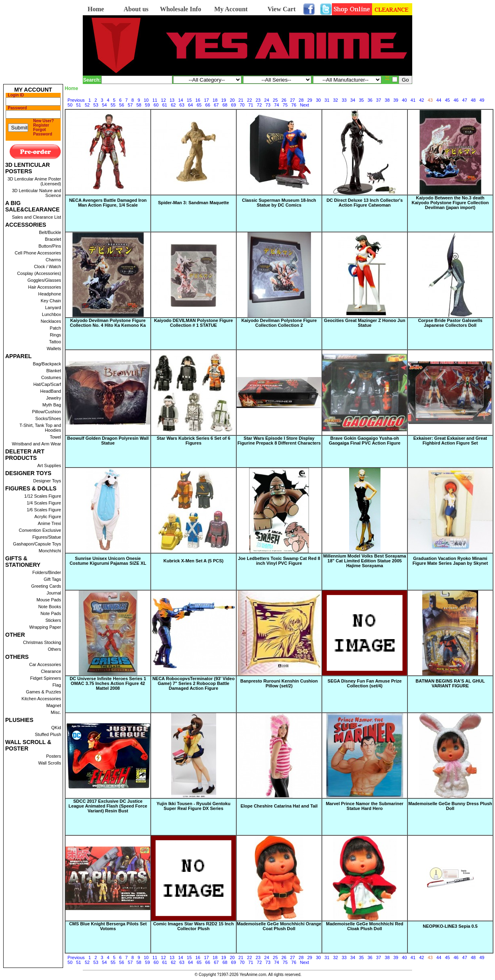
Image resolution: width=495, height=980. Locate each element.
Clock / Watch (48, 267)
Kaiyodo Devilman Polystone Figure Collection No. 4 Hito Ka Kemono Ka (108, 323)
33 (344, 100)
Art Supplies (49, 465)
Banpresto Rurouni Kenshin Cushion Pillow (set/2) (279, 683)
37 (378, 100)
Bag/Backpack (47, 364)
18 (215, 100)
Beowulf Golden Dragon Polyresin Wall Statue (108, 441)
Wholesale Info (181, 9)
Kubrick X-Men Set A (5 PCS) (194, 561)
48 (473, 100)
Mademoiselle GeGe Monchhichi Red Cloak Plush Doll (365, 926)
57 (130, 105)
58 (139, 105)
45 (447, 100)
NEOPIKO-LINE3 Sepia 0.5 (450, 926)
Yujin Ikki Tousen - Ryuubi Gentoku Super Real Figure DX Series (194, 806)
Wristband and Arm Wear (37, 444)
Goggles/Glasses (44, 280)
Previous (76, 100)
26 (284, 100)
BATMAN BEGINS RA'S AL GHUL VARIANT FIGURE (450, 683)
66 (208, 105)
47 (464, 100)
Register (41, 125)
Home (96, 9)
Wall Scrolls (50, 763)
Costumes (51, 377)
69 (233, 105)
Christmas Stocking (42, 642)
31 (327, 100)
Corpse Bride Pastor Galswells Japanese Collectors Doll (450, 323)
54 (104, 105)
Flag (57, 685)
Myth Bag (52, 405)
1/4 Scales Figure (44, 503)
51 (78, 105)
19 (224, 100)
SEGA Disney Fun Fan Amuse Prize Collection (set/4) (364, 683)
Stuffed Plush (48, 734)
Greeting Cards (46, 586)
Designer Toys (47, 481)
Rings (55, 335)
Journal (54, 593)
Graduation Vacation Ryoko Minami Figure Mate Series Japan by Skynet (450, 561)
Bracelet (53, 239)
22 (250, 100)
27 (292, 100)
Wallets (54, 349)
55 (113, 105)
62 (173, 105)
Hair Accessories (45, 287)
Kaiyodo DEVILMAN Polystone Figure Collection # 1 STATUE (193, 323)
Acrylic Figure (48, 517)
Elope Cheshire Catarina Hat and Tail (279, 806)
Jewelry (54, 398)
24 (267, 100)
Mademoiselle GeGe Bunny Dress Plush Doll (450, 806)
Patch (55, 328)
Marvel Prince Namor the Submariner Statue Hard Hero (365, 806)
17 (207, 100)
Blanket (54, 371)
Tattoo (55, 342)
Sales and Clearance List (37, 217)
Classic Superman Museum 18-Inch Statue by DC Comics (279, 203)
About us (136, 9)
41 (413, 100)
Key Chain (51, 301)
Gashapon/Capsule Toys (37, 544)
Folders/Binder (47, 572)
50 (70, 105)
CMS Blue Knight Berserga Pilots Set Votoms (108, 926)
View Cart (282, 9)
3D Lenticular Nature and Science (37, 193)
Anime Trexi (49, 523)
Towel (55, 437)
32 (335, 100)
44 (439, 100)
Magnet (54, 705)
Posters (54, 756)
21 (241, 100)
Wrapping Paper (45, 627)
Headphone (50, 294)
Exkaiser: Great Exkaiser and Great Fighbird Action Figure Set (450, 441)
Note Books (50, 607)
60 (156, 105)
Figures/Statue (47, 537)
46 (456, 100)
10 (146, 100)
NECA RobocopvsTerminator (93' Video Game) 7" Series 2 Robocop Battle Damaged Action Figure (193, 683)
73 (268, 105)
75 (285, 105)
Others (54, 649)
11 (155, 100)
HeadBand (51, 391)
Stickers (53, 620)
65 (199, 105)
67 (216, 105)
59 (147, 105)
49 (482, 100)
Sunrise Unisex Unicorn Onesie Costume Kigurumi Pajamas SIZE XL (108, 561)
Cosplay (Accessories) (39, 273)
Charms (53, 260)
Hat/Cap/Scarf (47, 384)
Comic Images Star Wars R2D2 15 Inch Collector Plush (193, 926)
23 (258, 100)
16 (198, 100)
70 (242, 105)
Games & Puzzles (44, 692)
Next (304, 105)
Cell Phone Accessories (38, 253)
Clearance (51, 671)
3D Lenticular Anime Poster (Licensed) (34, 181)
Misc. (56, 712)
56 (122, 105)
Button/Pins (50, 246)
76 (294, 105)
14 (180, 100)
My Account (231, 9)
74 (276, 105)
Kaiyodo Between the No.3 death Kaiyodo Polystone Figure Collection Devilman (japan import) (450, 203)
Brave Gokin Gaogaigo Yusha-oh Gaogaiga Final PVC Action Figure (364, 441)
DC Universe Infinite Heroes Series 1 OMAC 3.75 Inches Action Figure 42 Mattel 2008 (108, 683)
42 (421, 100)
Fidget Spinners (46, 678)
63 (182, 105)
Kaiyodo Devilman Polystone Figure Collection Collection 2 (279, 323)
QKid (56, 728)
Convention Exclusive (40, 530)
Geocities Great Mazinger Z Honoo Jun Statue (364, 323)
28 (301, 100)
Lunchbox (51, 314)
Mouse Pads (49, 600)
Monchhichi (50, 551)
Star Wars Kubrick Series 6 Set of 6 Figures (193, 441)
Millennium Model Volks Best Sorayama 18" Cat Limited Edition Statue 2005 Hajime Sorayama (364, 561)
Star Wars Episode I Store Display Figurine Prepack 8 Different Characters (279, 441)
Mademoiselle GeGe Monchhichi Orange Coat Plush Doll (279, 926)
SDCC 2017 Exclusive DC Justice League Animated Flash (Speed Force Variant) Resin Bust (108, 806)
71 (251, 105)
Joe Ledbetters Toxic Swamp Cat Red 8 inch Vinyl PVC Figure (279, 561)
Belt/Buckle (50, 232)
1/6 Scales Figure (44, 510)
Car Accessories (45, 664)
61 (165, 105)
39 (396, 100)
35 (361, 100)
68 (225, 105)
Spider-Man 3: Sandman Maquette (193, 203)
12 (164, 100)
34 (353, 100)
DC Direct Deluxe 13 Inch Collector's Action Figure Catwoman (365, 203)
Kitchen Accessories (41, 699)
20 (232, 100)
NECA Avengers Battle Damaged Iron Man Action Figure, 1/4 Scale (108, 203)
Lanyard (53, 308)
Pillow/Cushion (47, 412)
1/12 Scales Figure (43, 496)
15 (189, 100)
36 (370, 100)
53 (96, 105)
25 (275, 100)
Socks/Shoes (48, 418)
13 (172, 100)
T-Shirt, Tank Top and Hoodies (40, 428)
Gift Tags (52, 579)
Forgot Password (43, 132)
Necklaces (51, 321)
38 (387, 100)
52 (87, 105)
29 (310, 100)
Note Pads (51, 613)
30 (318, 100)
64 (190, 105)
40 (404, 100)
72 (259, 105)
